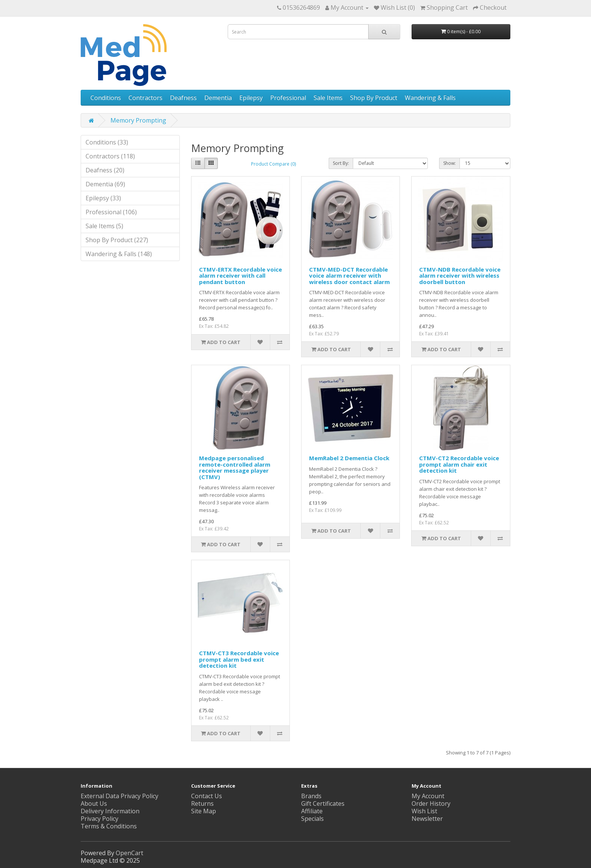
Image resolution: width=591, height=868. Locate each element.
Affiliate (312, 811)
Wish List (424, 811)
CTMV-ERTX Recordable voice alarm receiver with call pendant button (240, 276)
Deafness (183, 98)
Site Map (204, 811)
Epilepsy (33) (103, 198)
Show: (449, 163)
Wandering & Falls (430, 98)
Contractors (145, 98)
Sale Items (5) (104, 226)
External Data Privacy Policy (119, 796)
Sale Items (328, 98)
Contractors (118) (110, 156)
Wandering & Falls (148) (119, 254)
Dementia (218, 98)
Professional (288, 98)
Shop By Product (374, 98)
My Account (428, 796)
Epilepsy (251, 98)
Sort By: (341, 163)
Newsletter (427, 819)
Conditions (106, 98)
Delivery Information (110, 811)
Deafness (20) (105, 170)
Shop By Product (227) (117, 240)
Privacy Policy (100, 819)
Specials (312, 819)
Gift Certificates (323, 803)
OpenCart (129, 853)
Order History (431, 803)
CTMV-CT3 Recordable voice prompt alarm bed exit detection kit (239, 659)
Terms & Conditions (109, 826)
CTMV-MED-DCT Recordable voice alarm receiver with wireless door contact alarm (349, 276)
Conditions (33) (107, 142)
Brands (311, 796)
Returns (202, 803)
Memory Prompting (138, 120)
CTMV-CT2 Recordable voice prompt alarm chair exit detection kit (459, 464)
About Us (94, 803)
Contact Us (207, 796)
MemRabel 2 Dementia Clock (349, 458)
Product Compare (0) (273, 164)
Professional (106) (111, 212)
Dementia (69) (105, 184)
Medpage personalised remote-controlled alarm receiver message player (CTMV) (235, 467)
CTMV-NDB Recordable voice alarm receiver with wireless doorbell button (460, 276)
